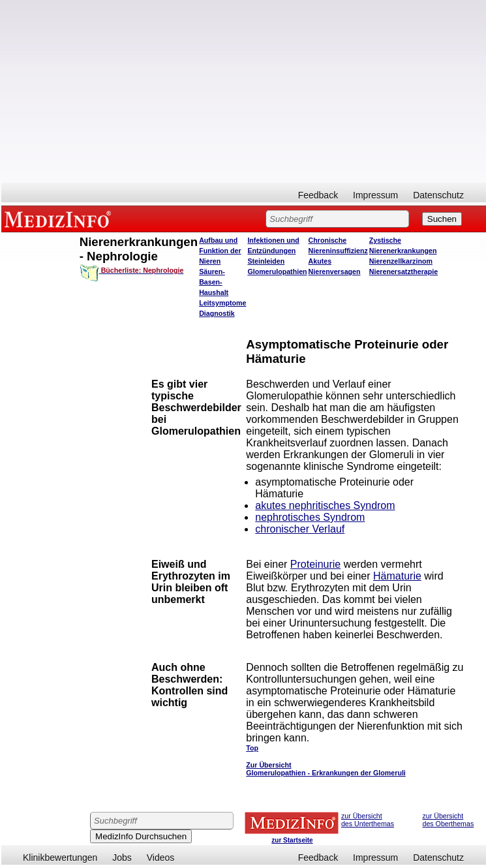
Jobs (122, 858)
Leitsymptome (222, 303)
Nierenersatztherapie (403, 271)
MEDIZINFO (60, 219)
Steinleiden (266, 261)
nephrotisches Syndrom (310, 517)
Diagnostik (217, 313)
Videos (161, 858)
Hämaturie (397, 576)
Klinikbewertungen (60, 858)
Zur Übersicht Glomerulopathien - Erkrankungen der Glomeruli (326, 769)
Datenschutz (438, 195)
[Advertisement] (244, 91)
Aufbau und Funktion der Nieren (220, 251)
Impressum (375, 195)
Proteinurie (315, 564)
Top (252, 748)
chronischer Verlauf (300, 529)
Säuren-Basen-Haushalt (214, 282)
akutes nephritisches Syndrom (325, 505)
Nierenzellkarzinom (401, 261)
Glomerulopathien (277, 271)
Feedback (318, 195)
